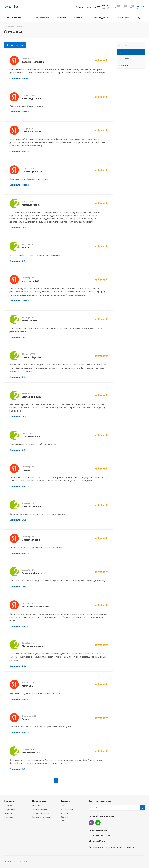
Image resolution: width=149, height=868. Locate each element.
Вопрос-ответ (67, 809)
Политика (9, 817)
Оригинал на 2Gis (18, 228)
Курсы (63, 821)
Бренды (64, 813)
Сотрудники (10, 809)
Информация (40, 801)
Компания (10, 801)
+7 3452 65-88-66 (87, 7)
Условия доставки (41, 813)
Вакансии (8, 813)
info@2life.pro (99, 841)
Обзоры (64, 817)
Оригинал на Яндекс (19, 78)
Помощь (36, 806)
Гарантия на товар (41, 817)
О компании (10, 806)
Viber (91, 823)
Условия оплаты (40, 809)
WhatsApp (98, 823)
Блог (63, 806)
